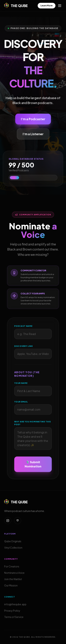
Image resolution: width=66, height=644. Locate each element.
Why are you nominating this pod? (33, 423)
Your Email (21, 402)
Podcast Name (23, 326)
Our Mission (11, 585)
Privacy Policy (12, 611)
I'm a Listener (33, 134)
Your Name (21, 383)
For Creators (12, 566)
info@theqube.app (15, 604)
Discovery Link (23, 346)
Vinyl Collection (13, 548)
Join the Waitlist (13, 579)
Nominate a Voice (14, 573)
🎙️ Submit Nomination (33, 464)
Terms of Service (14, 617)
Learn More (47, 6)
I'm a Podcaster (33, 119)
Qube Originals (13, 541)
